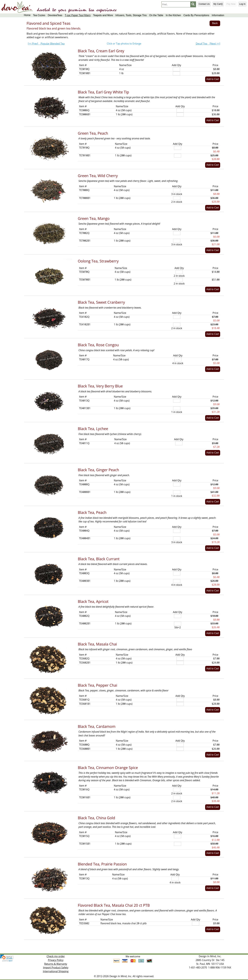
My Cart (218, 4)
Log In (242, 4)
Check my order (56, 956)
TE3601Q (84, 700)
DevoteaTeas (55, 15)
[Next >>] (208, 44)
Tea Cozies (39, 15)
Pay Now (231, 4)
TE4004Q (84, 531)
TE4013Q (84, 401)
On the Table (156, 15)
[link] (7, 958)
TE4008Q (84, 484)
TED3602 (84, 923)
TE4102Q (84, 317)
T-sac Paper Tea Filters (78, 15)
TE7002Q (84, 233)
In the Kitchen (173, 15)
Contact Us (204, 4)
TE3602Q (84, 658)
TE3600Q (84, 745)
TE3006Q (84, 110)
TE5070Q (84, 272)
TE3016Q (84, 789)
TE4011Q (84, 443)
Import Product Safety (56, 967)
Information (218, 15)
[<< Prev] (46, 44)
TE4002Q (84, 616)
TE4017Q (84, 359)
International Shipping (56, 971)
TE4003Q (84, 573)
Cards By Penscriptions (196, 15)
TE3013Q (84, 878)
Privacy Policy (56, 960)
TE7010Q (84, 148)
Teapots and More (103, 15)
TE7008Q (84, 190)
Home (27, 15)
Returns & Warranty (56, 964)
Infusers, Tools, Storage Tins (131, 15)
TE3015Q (84, 836)
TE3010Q (84, 69)
